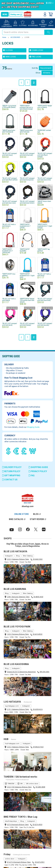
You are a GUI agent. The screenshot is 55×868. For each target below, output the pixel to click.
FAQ (32, 475)
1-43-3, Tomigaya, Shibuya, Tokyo (18, 634)
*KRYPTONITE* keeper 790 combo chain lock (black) (27, 300)
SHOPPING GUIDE (38, 467)
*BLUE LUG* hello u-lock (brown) (9, 225)
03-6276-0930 (37, 825)
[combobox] (23, 32)
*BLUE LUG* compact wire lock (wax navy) (10, 202)
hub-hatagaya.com (12, 744)
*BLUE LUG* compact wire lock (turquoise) (27, 179)
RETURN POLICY (11, 471)
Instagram (9, 556)
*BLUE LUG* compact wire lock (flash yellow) (10, 179)
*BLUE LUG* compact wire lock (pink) (10, 324)
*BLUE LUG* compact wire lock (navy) (10, 154)
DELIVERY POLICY (12, 467)
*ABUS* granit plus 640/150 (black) (9, 131)
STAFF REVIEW (37, 519)
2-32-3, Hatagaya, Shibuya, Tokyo (18, 559)
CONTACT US (10, 480)
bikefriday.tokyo (11, 821)
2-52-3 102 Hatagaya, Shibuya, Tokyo (19, 787)
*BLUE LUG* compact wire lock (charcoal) (27, 154)
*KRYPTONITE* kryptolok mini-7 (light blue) (27, 276)
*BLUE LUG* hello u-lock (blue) (44, 275)
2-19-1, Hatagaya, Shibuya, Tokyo (18, 709)
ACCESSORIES (15, 37)
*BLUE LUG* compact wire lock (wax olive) (45, 179)
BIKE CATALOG (16, 519)
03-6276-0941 (40, 862)
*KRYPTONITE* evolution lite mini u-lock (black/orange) (26, 107)
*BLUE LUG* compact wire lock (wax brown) (27, 202)
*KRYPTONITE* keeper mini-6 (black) (45, 107)
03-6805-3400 (38, 597)
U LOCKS (8, 50)
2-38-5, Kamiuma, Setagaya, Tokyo (18, 597)
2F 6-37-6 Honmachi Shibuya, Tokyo (19, 862)
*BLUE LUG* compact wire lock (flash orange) (45, 155)
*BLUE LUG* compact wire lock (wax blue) (45, 300)
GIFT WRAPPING (11, 475)
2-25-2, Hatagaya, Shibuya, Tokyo (18, 747)
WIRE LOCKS (9, 57)
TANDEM (11, 784)
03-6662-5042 (38, 559)
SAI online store (32, 784)
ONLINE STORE (21, 514)
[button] (50, 3)
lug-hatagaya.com (12, 706)
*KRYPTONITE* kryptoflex (25, 250)
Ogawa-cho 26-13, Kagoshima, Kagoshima (21, 672)
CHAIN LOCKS (36, 50)
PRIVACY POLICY (38, 471)
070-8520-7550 (38, 747)
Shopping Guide (33, 427)
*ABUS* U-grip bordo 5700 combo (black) (9, 107)
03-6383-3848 (40, 787)
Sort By (35, 68)
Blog (18, 556)
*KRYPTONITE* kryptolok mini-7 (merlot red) (8, 251)
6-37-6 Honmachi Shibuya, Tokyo (18, 825)
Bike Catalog (28, 556)
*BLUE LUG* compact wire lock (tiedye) (27, 324)
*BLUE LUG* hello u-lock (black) (9, 300)
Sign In (45, 14)
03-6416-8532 (38, 634)
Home (4, 37)
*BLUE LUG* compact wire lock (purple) (45, 324)
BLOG (36, 514)
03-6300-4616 (38, 709)
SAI (21, 784)
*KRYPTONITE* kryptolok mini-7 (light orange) (45, 226)
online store (10, 859)
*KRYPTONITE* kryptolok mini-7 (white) (25, 226)
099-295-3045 (44, 672)
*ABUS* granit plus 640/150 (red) (26, 131)
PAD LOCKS (35, 57)
